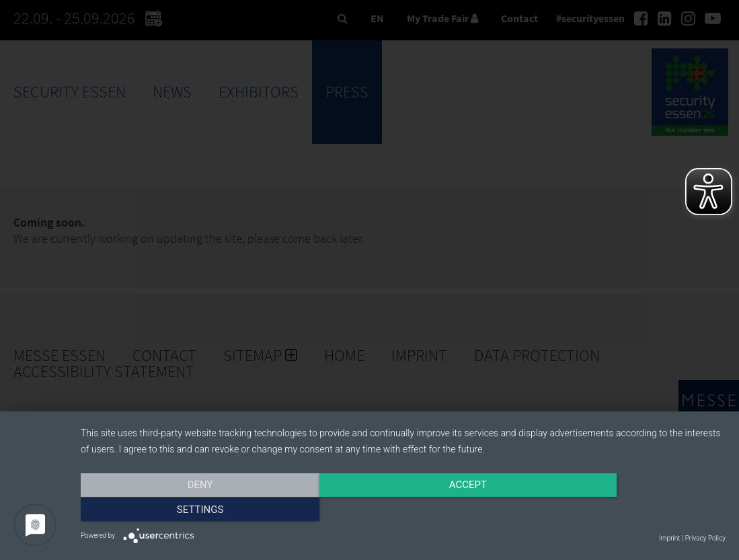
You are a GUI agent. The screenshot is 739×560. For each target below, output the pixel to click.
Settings (629, 511)
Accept (403, 511)
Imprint (669, 538)
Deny (178, 511)
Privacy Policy (705, 538)
